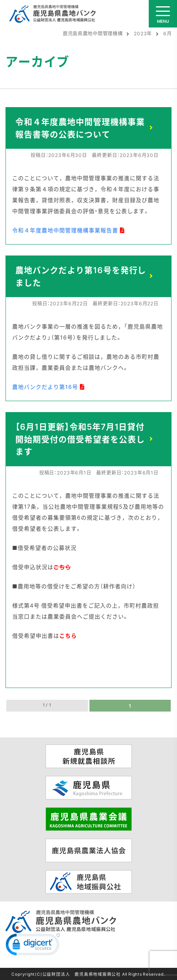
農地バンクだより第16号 (45, 387)
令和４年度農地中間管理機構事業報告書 (65, 230)
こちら (68, 635)
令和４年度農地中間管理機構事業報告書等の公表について (80, 128)
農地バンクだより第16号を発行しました (81, 276)
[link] (33, 946)
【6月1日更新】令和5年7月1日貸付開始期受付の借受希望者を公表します (80, 439)
